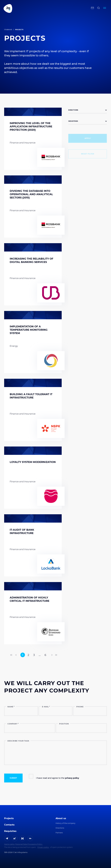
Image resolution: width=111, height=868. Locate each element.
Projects (9, 818)
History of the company (65, 823)
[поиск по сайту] (99, 8)
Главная (8, 30)
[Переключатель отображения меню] (105, 8)
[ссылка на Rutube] (15, 838)
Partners (59, 833)
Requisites (10, 831)
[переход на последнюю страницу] (56, 655)
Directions (60, 828)
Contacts (9, 825)
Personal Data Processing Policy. (29, 844)
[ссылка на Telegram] (7, 838)
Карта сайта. (9, 844)
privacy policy (72, 778)
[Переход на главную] (42, 8)
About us (61, 818)
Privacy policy (43, 847)
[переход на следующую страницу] (52, 655)
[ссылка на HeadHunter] (30, 838)
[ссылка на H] (22, 838)
